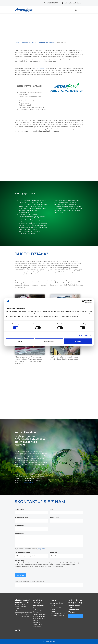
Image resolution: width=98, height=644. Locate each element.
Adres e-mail (55, 517)
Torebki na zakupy (39, 616)
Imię (52, 509)
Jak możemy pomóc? (23, 553)
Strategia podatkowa (58, 616)
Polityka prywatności (58, 613)
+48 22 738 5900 (51, 3)
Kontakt (53, 611)
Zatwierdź (20, 575)
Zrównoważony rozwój (29, 42)
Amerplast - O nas (57, 603)
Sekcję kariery (41, 549)
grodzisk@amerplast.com (71, 3)
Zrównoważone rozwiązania (47, 42)
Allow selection (49, 341)
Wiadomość (19, 534)
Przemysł (53, 553)
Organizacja (20, 509)
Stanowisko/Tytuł (21, 517)
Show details (84, 335)
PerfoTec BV (40, 68)
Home (17, 42)
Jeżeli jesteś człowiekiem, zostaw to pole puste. (29, 581)
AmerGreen (37, 627)
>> (28, 483)
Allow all (78, 341)
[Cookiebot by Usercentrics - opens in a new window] (83, 301)
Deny (20, 341)
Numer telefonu (21, 525)
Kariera (53, 605)
